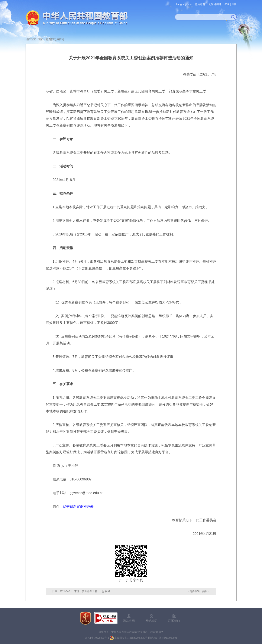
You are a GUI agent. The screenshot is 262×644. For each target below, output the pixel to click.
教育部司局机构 (55, 39)
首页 (41, 39)
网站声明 (129, 621)
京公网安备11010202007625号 (131, 638)
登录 (227, 4)
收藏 (107, 591)
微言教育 (200, 4)
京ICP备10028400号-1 (97, 638)
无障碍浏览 (215, 4)
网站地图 (151, 621)
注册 (234, 4)
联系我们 (174, 621)
